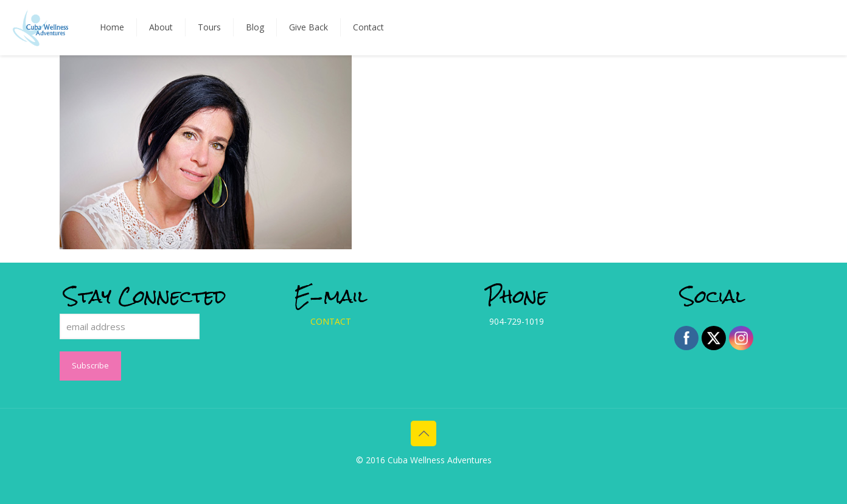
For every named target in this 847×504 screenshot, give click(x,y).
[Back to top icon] (424, 433)
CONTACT (331, 321)
